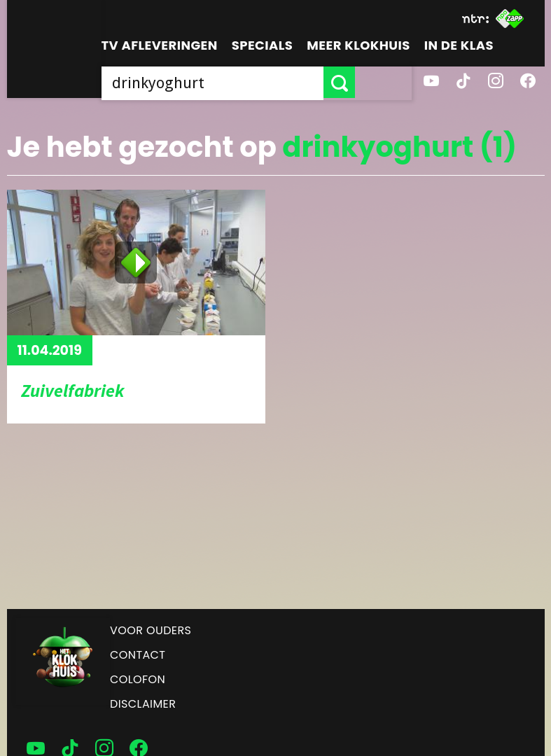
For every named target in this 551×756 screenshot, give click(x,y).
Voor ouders (151, 630)
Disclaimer (143, 704)
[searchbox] (241, 82)
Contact (138, 655)
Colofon (138, 679)
